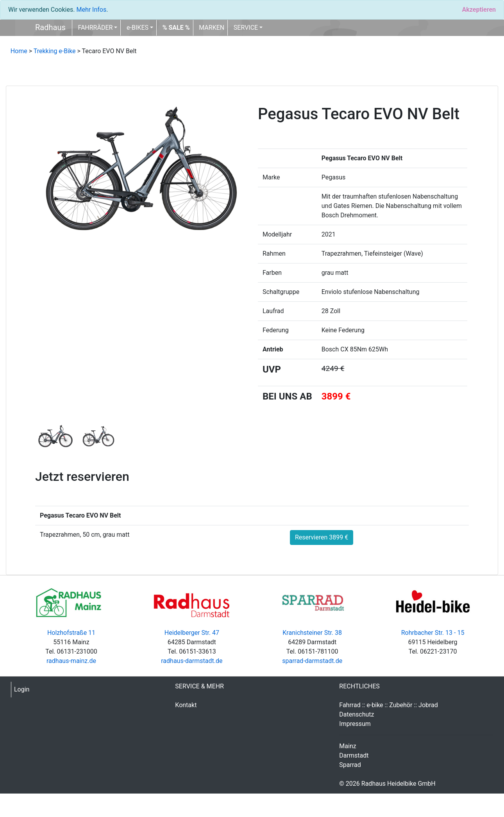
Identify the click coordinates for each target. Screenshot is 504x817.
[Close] (479, 10)
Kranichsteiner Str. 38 (312, 633)
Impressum (355, 724)
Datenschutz (357, 714)
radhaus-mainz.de (71, 661)
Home (19, 51)
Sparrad (350, 765)
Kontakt (186, 705)
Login (22, 689)
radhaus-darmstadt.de (192, 661)
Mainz (348, 746)
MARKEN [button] (212, 28)
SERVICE (246, 28)
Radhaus (50, 27)
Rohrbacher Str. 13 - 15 (433, 633)
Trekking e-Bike (55, 51)
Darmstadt (354, 755)
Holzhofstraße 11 (71, 633)
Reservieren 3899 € (322, 537)
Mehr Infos (91, 10)
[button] (176, 28)
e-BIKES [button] (138, 28)
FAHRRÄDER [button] (95, 28)
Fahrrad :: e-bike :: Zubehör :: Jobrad (389, 705)
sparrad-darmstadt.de (312, 661)
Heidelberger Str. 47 (192, 633)
